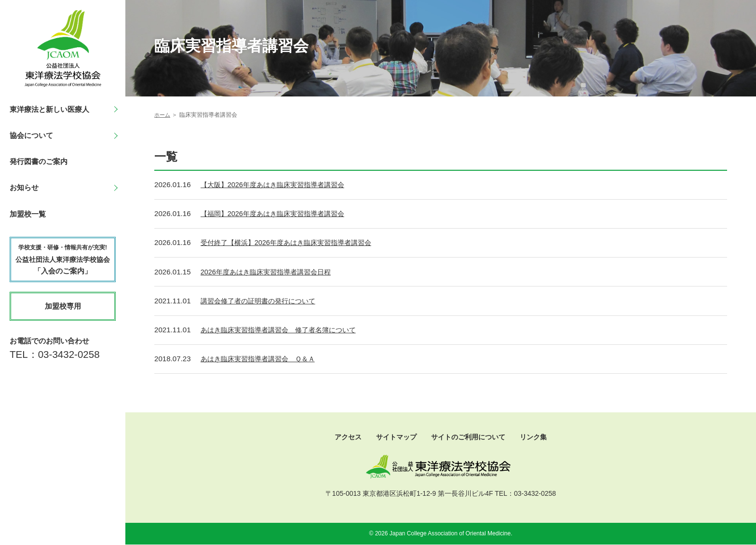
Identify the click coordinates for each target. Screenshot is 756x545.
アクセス (343, 437)
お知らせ (24, 187)
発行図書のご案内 (39, 161)
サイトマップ (394, 437)
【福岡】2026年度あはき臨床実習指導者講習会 (277, 215)
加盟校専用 (63, 306)
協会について (31, 135)
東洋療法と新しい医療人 (49, 109)
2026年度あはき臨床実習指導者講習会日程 (270, 273)
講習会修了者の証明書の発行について (262, 302)
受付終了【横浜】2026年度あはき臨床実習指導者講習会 (292, 244)
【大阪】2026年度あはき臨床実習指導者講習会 (277, 186)
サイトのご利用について (470, 437)
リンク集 (539, 437)
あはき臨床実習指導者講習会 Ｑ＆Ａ (262, 360)
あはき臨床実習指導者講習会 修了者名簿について (284, 331)
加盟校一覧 (28, 214)
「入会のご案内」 (63, 259)
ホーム (163, 115)
